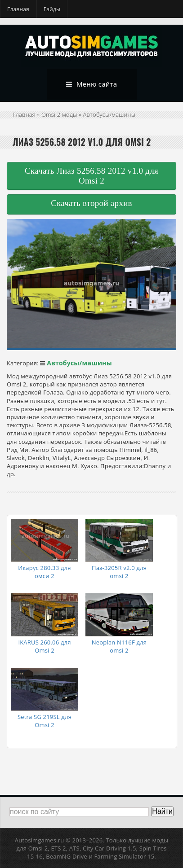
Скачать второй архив (91, 203)
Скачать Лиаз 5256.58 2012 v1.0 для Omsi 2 (91, 176)
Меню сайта (92, 84)
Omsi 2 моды (59, 114)
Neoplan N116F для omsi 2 (119, 646)
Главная (18, 9)
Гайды (52, 9)
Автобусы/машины (109, 114)
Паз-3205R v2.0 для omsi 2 (119, 572)
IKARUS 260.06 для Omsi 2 (44, 646)
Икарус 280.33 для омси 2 (44, 572)
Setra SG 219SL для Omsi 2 (45, 721)
